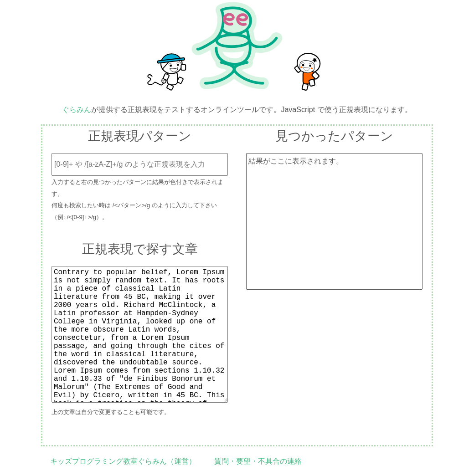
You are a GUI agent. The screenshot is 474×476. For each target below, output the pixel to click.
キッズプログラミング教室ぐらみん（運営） (123, 461)
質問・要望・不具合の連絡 (258, 461)
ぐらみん (77, 110)
